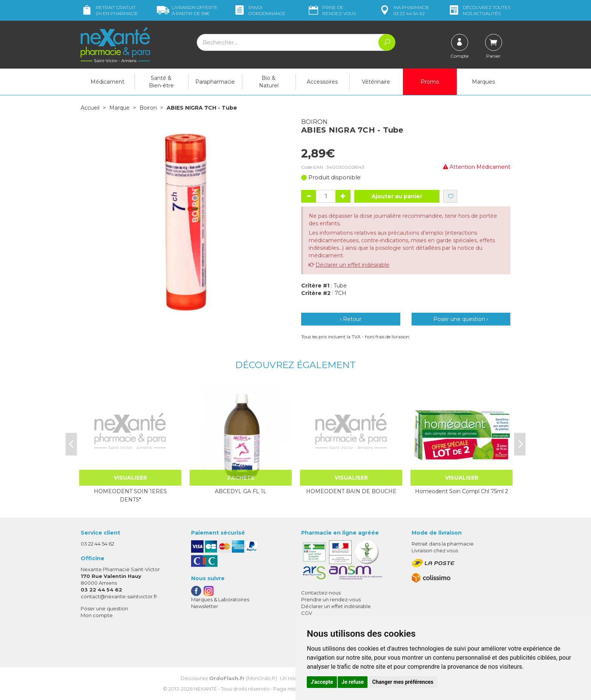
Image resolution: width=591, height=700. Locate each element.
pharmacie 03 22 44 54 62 (404, 10)
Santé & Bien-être (161, 82)
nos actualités (479, 10)
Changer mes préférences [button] (403, 682)
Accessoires (322, 82)
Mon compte (97, 615)
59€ (187, 10)
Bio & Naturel (269, 82)
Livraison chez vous (435, 550)
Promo (430, 82)
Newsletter (205, 606)
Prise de (331, 10)
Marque (119, 108)
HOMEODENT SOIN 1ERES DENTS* (130, 495)
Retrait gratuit (109, 10)
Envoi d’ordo (259, 10)
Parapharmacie (215, 82)
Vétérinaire (376, 82)
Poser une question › (461, 319)
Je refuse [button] (353, 682)
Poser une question (104, 608)
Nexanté (205, 689)
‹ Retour (351, 319)
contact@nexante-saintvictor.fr (119, 596)
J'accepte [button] (322, 682)
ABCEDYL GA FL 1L (241, 491)
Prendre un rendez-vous (331, 599)
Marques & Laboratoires (220, 599)
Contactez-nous (321, 593)
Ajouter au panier (397, 196)
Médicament (107, 82)
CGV (307, 613)
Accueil (90, 108)
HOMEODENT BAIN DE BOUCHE (351, 491)
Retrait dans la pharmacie (443, 544)
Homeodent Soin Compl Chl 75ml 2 (462, 491)
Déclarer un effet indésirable (352, 265)
